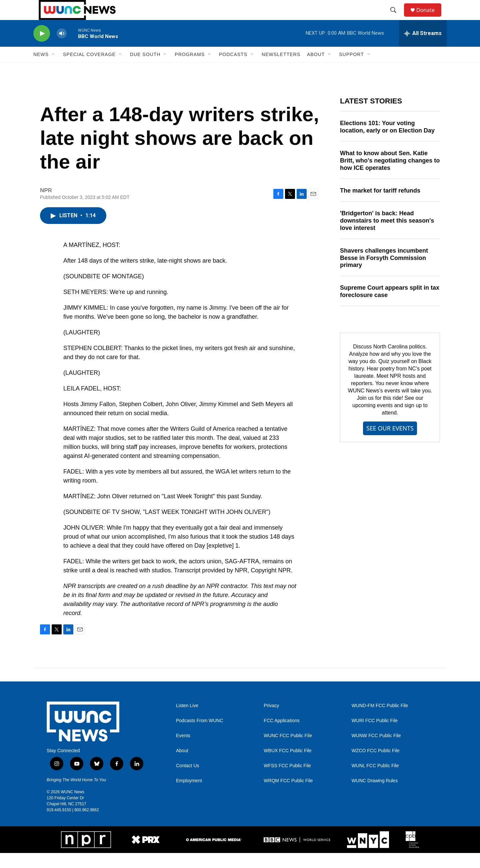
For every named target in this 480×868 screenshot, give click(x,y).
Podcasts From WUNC (200, 736)
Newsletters (281, 69)
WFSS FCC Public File (287, 781)
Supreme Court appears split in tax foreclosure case (390, 306)
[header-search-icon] (396, 18)
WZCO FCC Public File (376, 766)
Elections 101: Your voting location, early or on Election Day (387, 142)
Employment (189, 796)
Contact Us (187, 781)
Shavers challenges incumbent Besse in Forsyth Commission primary (384, 273)
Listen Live (187, 721)
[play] (42, 49)
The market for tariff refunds (380, 206)
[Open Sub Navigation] (54, 69)
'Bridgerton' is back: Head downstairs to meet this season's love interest (387, 236)
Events (183, 751)
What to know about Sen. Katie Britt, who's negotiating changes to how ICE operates (390, 176)
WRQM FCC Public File (288, 796)
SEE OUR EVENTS (390, 443)
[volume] (62, 49)
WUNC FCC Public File (288, 751)
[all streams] (423, 48)
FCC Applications (281, 736)
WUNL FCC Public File (375, 781)
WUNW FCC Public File (376, 751)
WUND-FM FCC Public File (380, 721)
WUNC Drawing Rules (375, 796)
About (182, 766)
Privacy (271, 721)
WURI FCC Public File (375, 736)
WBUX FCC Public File (287, 766)
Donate (430, 18)
